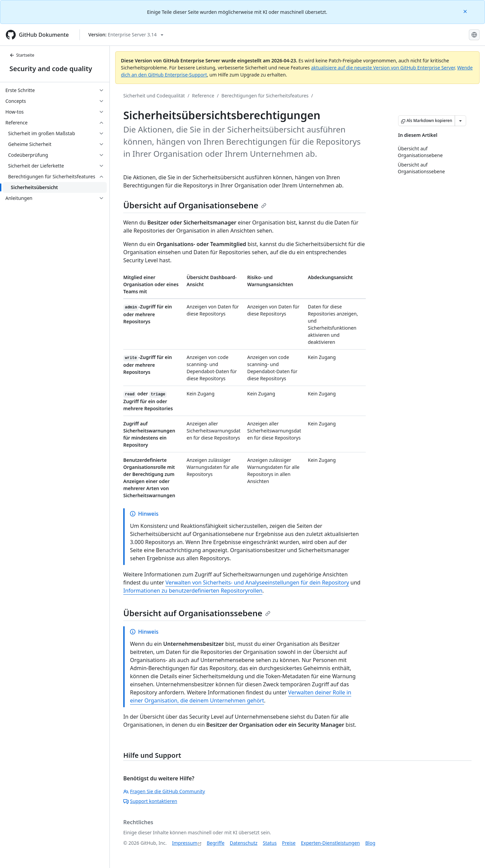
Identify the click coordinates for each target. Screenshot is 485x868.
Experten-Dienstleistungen (330, 843)
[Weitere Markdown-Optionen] (460, 121)
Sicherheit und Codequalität (154, 96)
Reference (203, 96)
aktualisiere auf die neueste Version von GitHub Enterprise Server (383, 68)
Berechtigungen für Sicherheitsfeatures (265, 96)
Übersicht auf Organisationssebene (197, 613)
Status (270, 843)
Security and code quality (51, 69)
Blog (370, 843)
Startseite (22, 55)
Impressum (185, 843)
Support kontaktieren (150, 801)
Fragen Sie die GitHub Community (164, 791)
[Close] (466, 11)
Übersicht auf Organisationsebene (195, 205)
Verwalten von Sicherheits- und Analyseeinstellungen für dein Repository (257, 582)
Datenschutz (244, 843)
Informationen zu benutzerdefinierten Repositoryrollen (193, 591)
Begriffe (216, 843)
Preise (289, 843)
